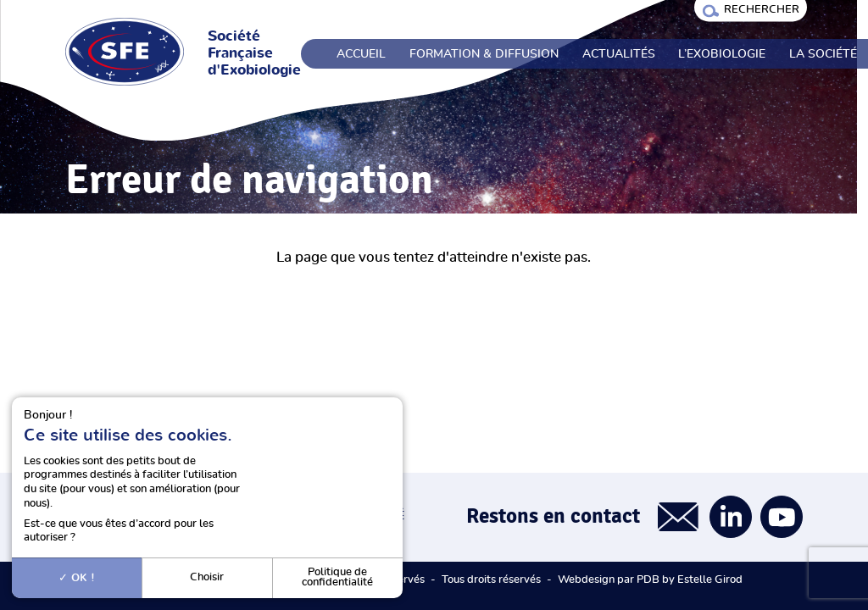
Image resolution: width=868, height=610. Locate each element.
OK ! (77, 578)
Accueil (361, 54)
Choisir (207, 577)
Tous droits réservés (491, 580)
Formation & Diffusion (484, 54)
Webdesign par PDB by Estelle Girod (650, 580)
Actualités (619, 54)
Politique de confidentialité (337, 578)
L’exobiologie (722, 54)
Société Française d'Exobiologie (254, 53)
